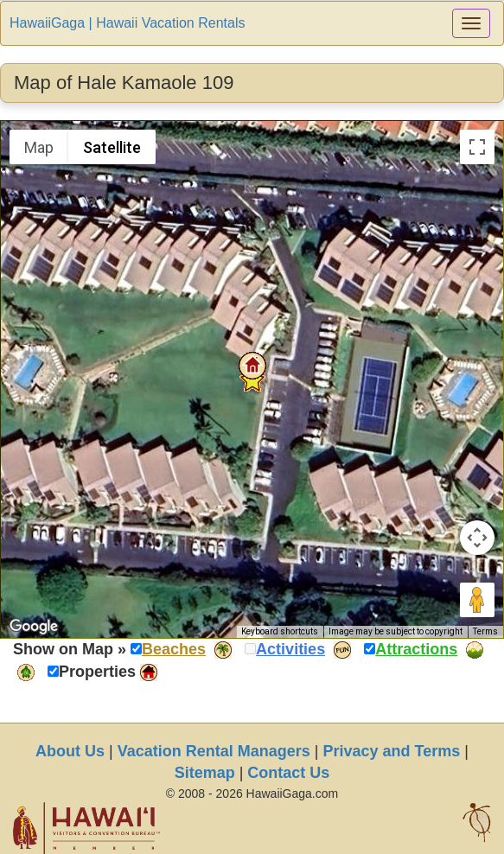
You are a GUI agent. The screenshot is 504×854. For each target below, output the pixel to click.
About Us (70, 751)
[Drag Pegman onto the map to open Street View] (477, 600)
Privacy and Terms (392, 751)
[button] (252, 366)
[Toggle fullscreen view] (477, 147)
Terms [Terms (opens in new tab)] (485, 631)
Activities (290, 649)
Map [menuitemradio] (39, 147)
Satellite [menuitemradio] (112, 147)
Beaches (174, 649)
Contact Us (288, 773)
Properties (97, 672)
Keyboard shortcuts (280, 631)
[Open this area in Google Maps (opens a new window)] (34, 627)
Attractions (416, 649)
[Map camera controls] (477, 538)
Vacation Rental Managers (214, 751)
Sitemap (205, 773)
